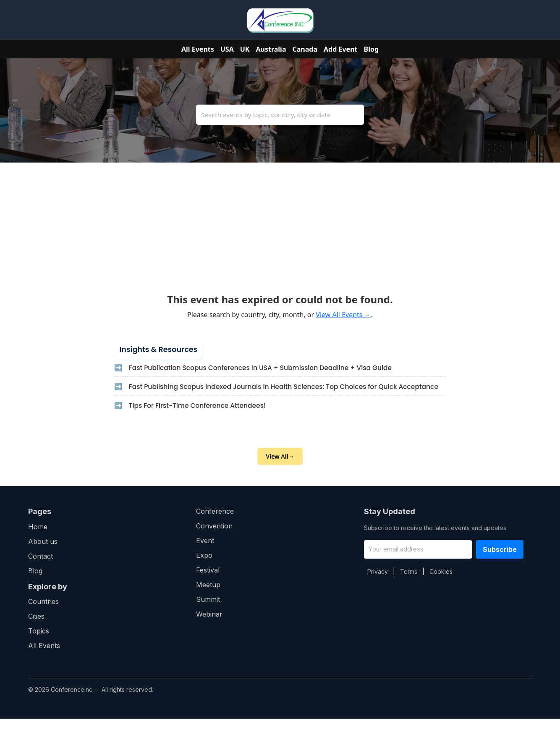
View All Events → (343, 315)
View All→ (280, 468)
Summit (208, 611)
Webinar (209, 625)
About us (43, 553)
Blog (372, 49)
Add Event (340, 49)
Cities (36, 628)
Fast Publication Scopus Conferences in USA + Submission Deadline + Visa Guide (266, 368)
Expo (204, 567)
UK (245, 49)
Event (205, 552)
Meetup (208, 596)
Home (38, 538)
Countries (43, 613)
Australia (271, 49)
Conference (215, 523)
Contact (41, 567)
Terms (409, 583)
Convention (214, 537)
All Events (198, 49)
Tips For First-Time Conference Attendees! (200, 416)
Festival (208, 581)
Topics (39, 642)
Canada (305, 49)
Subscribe (500, 561)
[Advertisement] (280, 221)
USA (227, 49)
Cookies (441, 583)
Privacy (378, 583)
